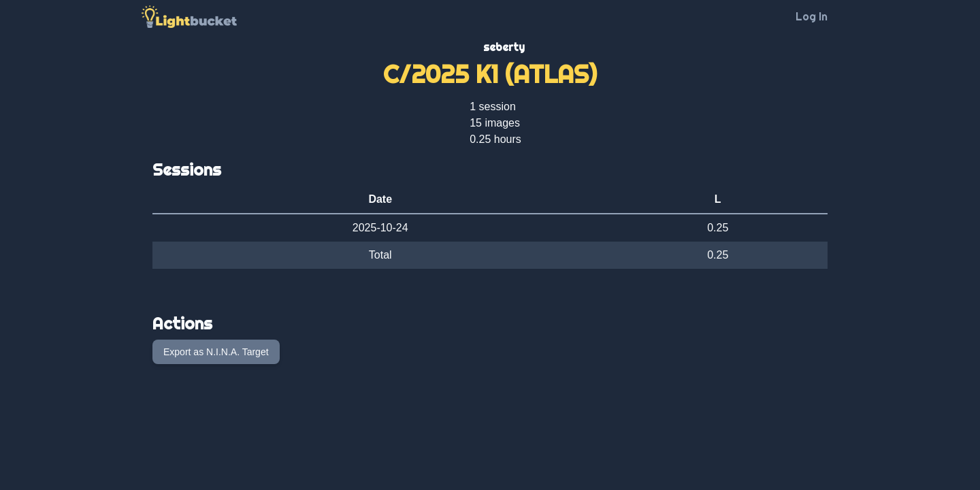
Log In (812, 16)
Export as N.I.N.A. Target (216, 352)
